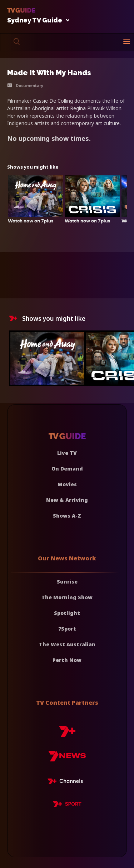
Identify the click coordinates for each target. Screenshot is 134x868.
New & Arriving (67, 500)
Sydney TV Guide (36, 20)
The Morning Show (67, 597)
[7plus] (67, 734)
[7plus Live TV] (67, 782)
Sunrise (67, 582)
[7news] (67, 759)
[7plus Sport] (67, 805)
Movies (67, 484)
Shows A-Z (67, 516)
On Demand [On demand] (67, 469)
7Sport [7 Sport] (67, 629)
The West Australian (67, 644)
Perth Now (67, 660)
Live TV (67, 453)
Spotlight (67, 613)
